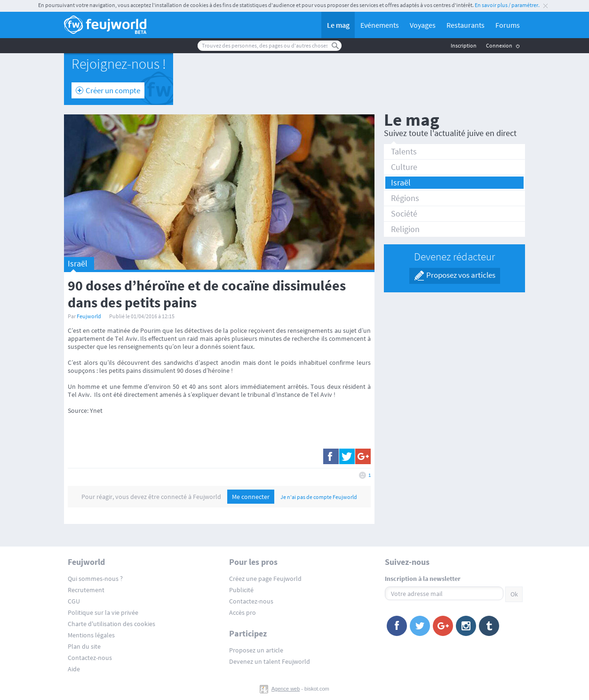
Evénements (380, 25)
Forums (508, 25)
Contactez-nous (90, 658)
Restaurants (466, 25)
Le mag (338, 25)
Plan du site (84, 646)
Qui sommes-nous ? (95, 579)
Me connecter (251, 497)
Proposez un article (256, 650)
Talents (404, 151)
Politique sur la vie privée (103, 612)
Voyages (423, 25)
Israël (401, 182)
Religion (405, 229)
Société (404, 213)
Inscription (464, 45)
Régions (405, 198)
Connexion (499, 45)
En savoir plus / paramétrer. (507, 5)
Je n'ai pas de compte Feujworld (319, 497)
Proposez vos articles (461, 275)
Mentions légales (91, 635)
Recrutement (86, 590)
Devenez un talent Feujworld (270, 661)
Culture (404, 167)
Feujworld (89, 316)
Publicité (241, 590)
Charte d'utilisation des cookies (111, 624)
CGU (74, 601)
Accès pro (243, 612)
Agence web (286, 689)
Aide (74, 669)
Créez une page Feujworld (265, 579)
